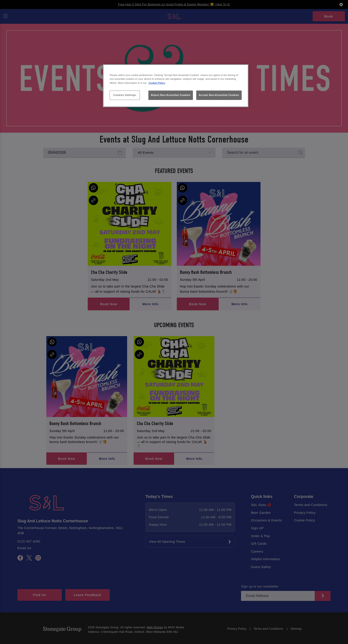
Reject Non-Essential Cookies (171, 95)
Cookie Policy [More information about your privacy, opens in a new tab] (157, 83)
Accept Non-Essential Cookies (219, 95)
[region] (176, 86)
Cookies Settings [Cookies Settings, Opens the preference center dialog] (125, 95)
